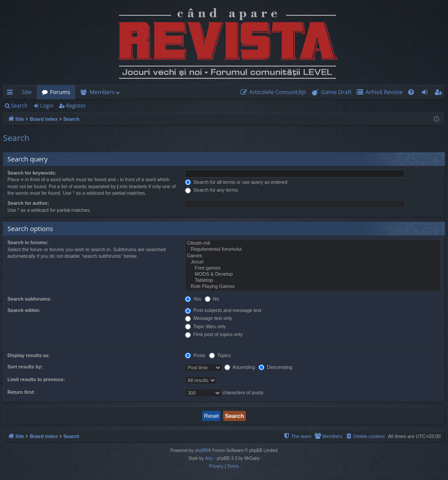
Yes (193, 299)
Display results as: (29, 355)
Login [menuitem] (426, 94)
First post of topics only (214, 334)
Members (102, 92)
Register (76, 106)
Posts (195, 355)
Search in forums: (28, 242)
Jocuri (313, 262)
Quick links (12, 94)
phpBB (201, 450)
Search (19, 106)
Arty (209, 458)
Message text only (209, 318)
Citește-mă (313, 243)
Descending (275, 367)
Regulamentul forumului (313, 249)
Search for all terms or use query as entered (236, 182)
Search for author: (28, 203)
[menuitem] (275, 92)
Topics (220, 355)
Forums (60, 92)
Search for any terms (212, 190)
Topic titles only (205, 326)
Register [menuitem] (440, 94)
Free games (313, 268)
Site (27, 92)
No (212, 299)
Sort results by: (25, 367)
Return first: (21, 392)
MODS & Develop (313, 274)
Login (47, 106)
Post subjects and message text (223, 310)
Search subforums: (29, 299)
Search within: (24, 310)
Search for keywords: (32, 173)
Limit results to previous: (36, 379)
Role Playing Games (313, 287)
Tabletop (313, 280)
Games (313, 256)
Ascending (240, 367)
